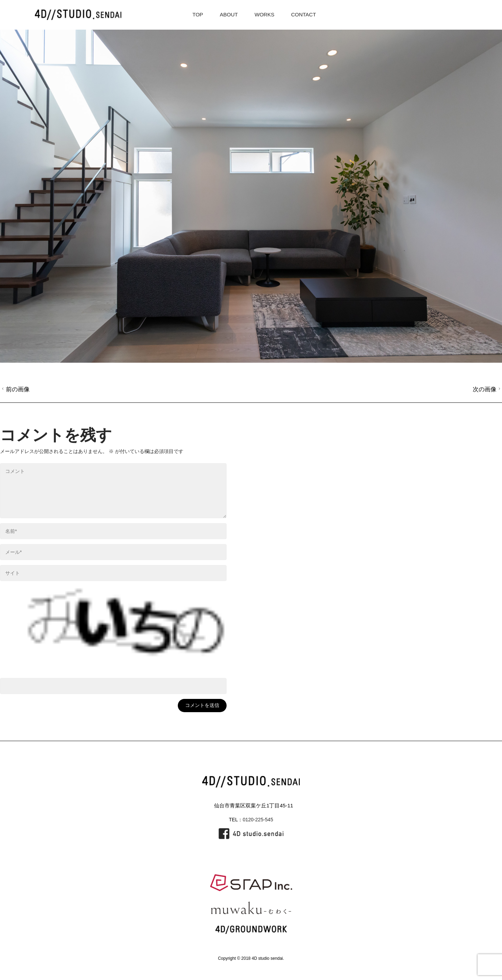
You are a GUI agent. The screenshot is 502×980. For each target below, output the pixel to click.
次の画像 (488, 389)
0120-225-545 (258, 820)
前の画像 (15, 389)
